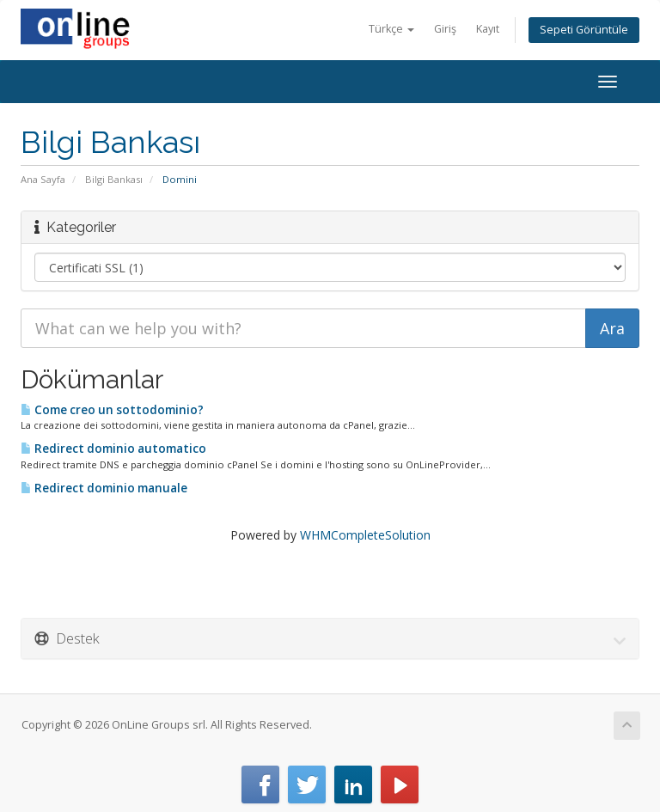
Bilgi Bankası (114, 179)
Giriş (445, 29)
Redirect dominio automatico (113, 449)
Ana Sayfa (43, 179)
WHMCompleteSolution (365, 535)
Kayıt (488, 29)
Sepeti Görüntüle (584, 30)
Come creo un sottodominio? (112, 410)
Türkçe (391, 29)
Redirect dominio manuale (104, 488)
